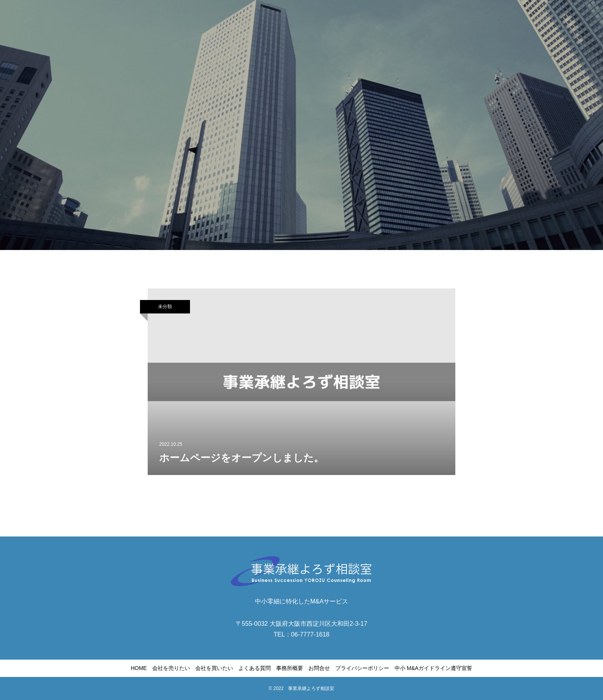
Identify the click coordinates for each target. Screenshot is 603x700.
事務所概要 (290, 668)
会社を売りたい (171, 668)
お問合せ (319, 668)
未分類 (165, 307)
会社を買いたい (214, 668)
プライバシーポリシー (362, 668)
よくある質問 (255, 668)
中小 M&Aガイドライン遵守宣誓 (433, 668)
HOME (139, 668)
